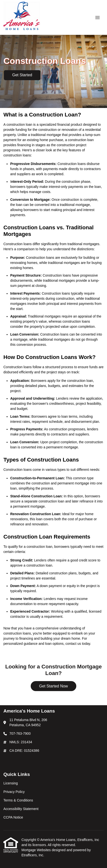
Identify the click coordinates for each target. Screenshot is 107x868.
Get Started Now (53, 686)
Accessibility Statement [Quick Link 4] (21, 809)
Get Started (22, 75)
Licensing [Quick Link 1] (11, 783)
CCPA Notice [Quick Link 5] (13, 817)
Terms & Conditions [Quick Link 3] (18, 800)
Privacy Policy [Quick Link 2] (14, 792)
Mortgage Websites (37, 850)
